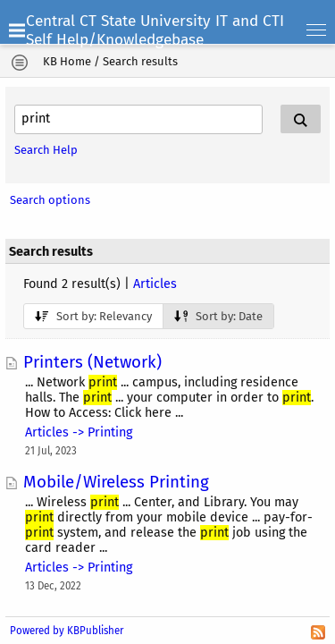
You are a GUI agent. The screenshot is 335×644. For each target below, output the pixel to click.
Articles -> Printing (79, 432)
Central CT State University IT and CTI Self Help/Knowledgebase (155, 30)
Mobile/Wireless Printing (116, 482)
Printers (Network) (92, 362)
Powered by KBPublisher (67, 631)
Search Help (46, 150)
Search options (50, 200)
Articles (155, 284)
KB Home (67, 61)
